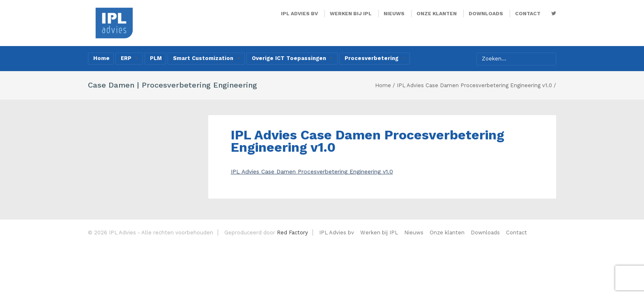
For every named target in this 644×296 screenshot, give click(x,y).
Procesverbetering (375, 58)
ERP (130, 58)
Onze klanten (437, 14)
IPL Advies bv (299, 14)
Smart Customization (207, 58)
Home (101, 58)
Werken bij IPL (351, 14)
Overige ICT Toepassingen (293, 58)
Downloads (486, 14)
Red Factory (292, 232)
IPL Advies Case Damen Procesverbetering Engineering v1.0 (312, 171)
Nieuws (394, 14)
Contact (528, 14)
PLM (156, 58)
